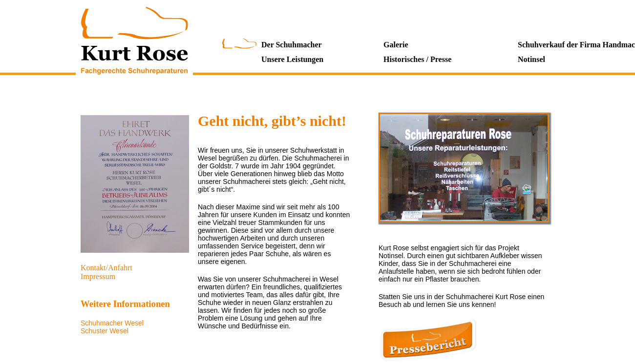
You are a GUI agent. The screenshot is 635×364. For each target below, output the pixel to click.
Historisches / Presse (417, 59)
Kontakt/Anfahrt (106, 268)
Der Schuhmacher (292, 45)
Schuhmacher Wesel (112, 323)
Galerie (396, 45)
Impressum (98, 276)
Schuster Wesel (105, 331)
